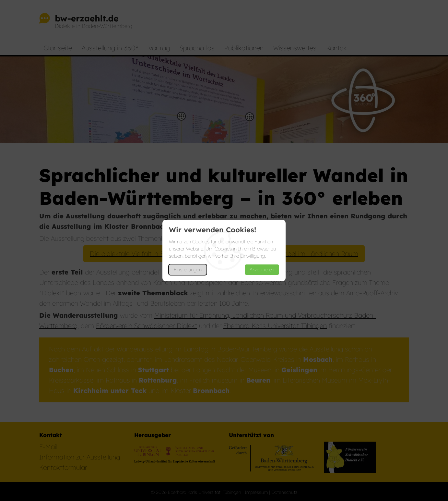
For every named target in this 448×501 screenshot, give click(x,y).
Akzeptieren (262, 269)
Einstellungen (188, 269)
